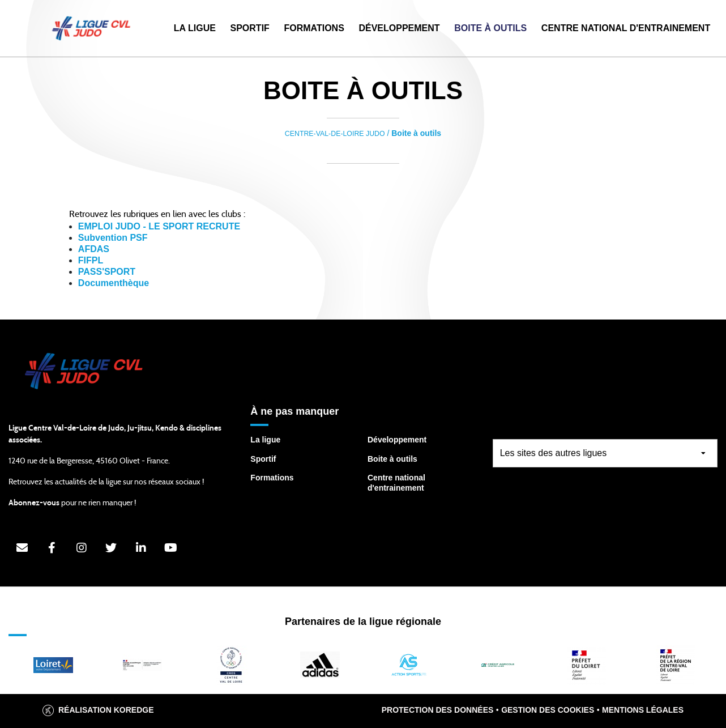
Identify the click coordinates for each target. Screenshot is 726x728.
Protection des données (438, 710)
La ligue (265, 440)
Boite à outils (490, 28)
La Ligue (195, 28)
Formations (314, 28)
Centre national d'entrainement (396, 483)
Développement (399, 28)
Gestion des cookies (548, 710)
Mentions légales (643, 710)
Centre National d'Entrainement (626, 28)
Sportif (250, 28)
